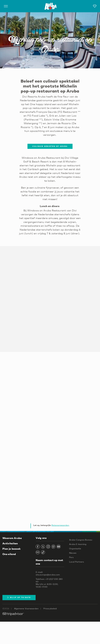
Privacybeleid (50, 608)
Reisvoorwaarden (60, 525)
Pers (71, 557)
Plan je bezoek (11, 549)
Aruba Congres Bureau (81, 540)
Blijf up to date (19, 597)
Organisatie (75, 549)
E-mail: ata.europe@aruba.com (48, 573)
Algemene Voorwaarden (26, 608)
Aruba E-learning (78, 544)
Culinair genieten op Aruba (50, 146)
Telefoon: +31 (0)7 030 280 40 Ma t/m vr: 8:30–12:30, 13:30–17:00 (49, 583)
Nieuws (73, 553)
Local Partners (76, 562)
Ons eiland (9, 554)
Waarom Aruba (12, 538)
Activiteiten (10, 543)
